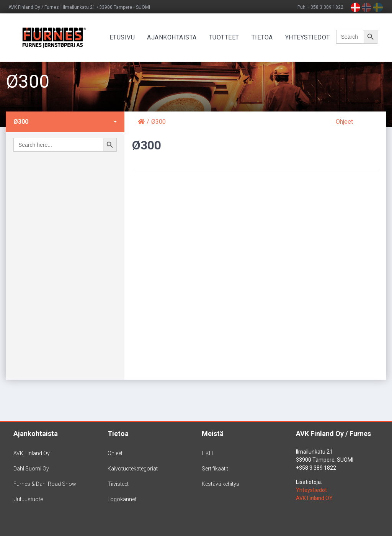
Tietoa (263, 37)
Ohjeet (344, 122)
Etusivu (123, 37)
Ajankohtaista (173, 37)
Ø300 (21, 122)
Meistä (213, 434)
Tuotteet (225, 37)
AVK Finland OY (314, 498)
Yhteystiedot (308, 37)
